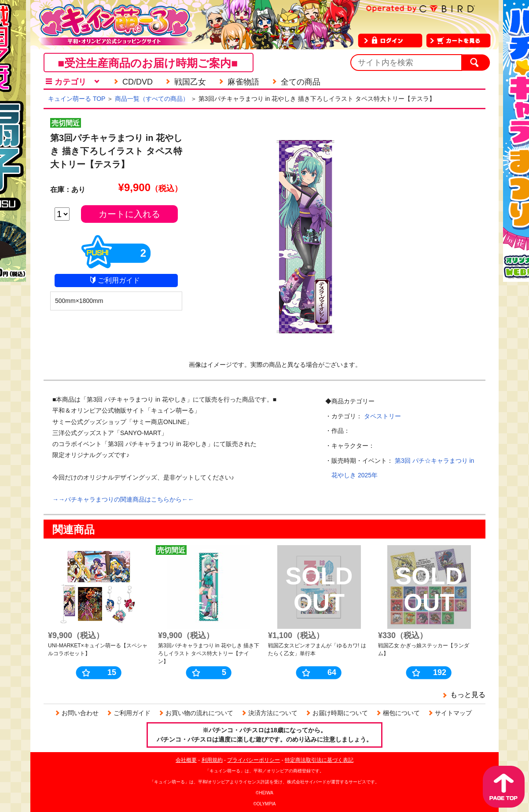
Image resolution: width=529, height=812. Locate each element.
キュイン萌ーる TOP (77, 99)
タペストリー (382, 416)
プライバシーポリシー (253, 760)
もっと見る (468, 695)
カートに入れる (129, 214)
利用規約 (212, 760)
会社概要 (186, 760)
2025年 (368, 475)
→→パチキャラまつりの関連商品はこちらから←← (123, 499)
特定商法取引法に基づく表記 (319, 760)
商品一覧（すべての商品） (152, 99)
